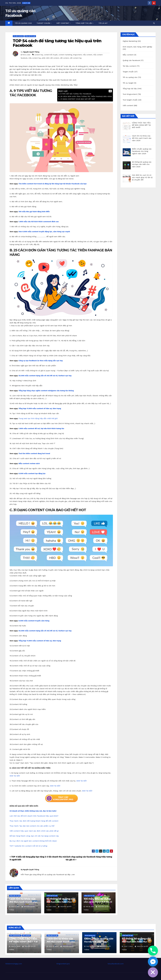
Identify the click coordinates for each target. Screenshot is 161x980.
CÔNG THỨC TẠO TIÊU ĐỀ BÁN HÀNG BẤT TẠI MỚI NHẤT (23, 942)
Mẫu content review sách (29, 463)
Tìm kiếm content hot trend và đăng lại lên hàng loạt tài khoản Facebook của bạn (53, 184)
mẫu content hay (35, 58)
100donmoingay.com (14, 964)
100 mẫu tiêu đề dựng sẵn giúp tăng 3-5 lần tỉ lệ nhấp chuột (98, 902)
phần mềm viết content (50, 58)
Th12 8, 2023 (91, 946)
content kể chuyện (51, 55)
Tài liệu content (18, 36)
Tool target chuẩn (130, 100)
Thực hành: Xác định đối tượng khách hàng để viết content (34, 821)
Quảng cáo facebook (131, 60)
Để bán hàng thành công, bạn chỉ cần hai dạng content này (34, 836)
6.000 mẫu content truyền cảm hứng (34, 621)
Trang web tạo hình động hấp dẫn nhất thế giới (38, 418)
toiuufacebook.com (116, 964)
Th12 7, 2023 (128, 946)
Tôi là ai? (103, 23)
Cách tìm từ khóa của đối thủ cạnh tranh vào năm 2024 (23, 902)
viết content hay (76, 58)
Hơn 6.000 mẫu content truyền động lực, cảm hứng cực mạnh (44, 232)
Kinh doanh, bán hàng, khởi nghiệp (137, 47)
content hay (39, 55)
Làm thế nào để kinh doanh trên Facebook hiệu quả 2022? (34, 816)
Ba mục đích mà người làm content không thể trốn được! (33, 841)
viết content (64, 58)
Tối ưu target (128, 83)
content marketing (65, 55)
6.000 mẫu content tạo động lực (32, 473)
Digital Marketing (130, 41)
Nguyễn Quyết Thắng (31, 52)
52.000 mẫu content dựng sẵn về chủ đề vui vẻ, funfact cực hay (45, 376)
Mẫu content (128, 55)
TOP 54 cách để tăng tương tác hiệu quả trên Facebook (57, 43)
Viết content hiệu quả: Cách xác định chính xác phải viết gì (34, 831)
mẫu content (87, 55)
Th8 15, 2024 (16, 946)
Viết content (64, 23)
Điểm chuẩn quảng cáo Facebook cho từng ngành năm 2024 (99, 942)
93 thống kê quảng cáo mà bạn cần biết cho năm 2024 (61, 902)
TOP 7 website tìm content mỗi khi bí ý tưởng (28, 846)
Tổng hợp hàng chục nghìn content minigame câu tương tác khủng (46, 391)
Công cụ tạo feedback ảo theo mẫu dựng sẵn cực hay (41, 361)
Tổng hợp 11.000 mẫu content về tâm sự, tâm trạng (40, 408)
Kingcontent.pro (63, 964)
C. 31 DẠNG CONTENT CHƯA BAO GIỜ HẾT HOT (77, 99)
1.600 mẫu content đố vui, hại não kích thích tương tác (41, 428)
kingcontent (77, 55)
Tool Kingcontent (130, 94)
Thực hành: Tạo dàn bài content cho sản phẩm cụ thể (32, 826)
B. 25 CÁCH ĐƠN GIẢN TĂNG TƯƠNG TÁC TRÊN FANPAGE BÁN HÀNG (85, 96)
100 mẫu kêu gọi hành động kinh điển (34, 212)
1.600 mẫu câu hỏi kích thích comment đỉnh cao (39, 222)
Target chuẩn (44, 23)
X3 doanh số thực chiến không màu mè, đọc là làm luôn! (33, 811)
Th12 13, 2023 (53, 946)
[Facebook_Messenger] (153, 961)
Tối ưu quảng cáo (23, 23)
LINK (73, 875)
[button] (154, 23)
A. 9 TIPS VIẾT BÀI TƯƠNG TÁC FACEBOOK (75, 94)
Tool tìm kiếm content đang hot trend (34, 453)
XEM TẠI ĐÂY (15, 776)
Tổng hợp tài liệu (85, 23)
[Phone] (153, 951)
